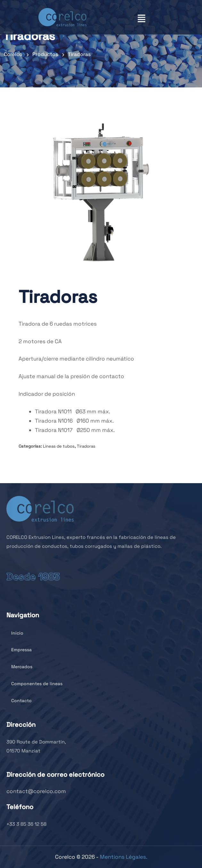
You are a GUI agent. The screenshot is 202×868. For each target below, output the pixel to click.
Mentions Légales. (124, 857)
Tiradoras (86, 446)
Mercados (19, 667)
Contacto (19, 701)
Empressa (19, 650)
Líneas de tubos (59, 446)
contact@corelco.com (36, 791)
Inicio (15, 633)
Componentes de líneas (34, 684)
